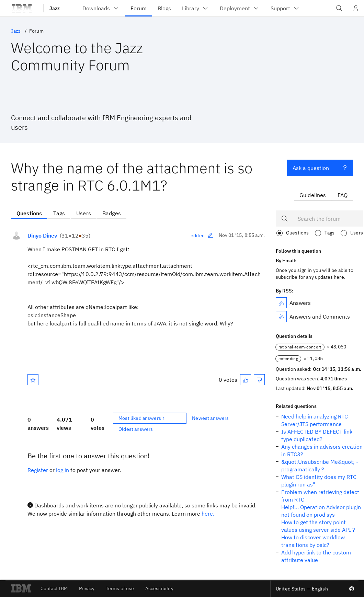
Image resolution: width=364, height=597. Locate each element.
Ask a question (320, 167)
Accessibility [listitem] (160, 588)
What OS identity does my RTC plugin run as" (319, 481)
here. (208, 514)
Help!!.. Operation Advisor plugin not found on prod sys (321, 511)
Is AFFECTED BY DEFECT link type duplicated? (317, 435)
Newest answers (210, 418)
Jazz (55, 8)
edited (202, 236)
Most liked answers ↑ (141, 418)
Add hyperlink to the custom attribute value (316, 556)
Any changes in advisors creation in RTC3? (322, 450)
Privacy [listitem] (87, 588)
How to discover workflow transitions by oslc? (313, 541)
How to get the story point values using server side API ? (318, 526)
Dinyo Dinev (42, 236)
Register (38, 470)
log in (62, 470)
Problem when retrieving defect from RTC (320, 496)
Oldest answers (136, 429)
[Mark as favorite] (33, 380)
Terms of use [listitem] (120, 588)
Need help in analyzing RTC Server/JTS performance (315, 420)
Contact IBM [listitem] (54, 588)
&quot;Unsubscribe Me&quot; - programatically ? (320, 466)
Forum (36, 31)
